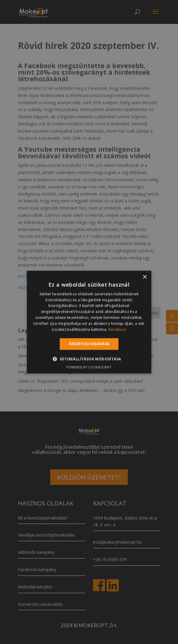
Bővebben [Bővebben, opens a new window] (117, 329)
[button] (89, 359)
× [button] (145, 277)
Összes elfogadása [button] (89, 344)
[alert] (89, 322)
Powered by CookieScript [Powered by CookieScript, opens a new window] (89, 367)
